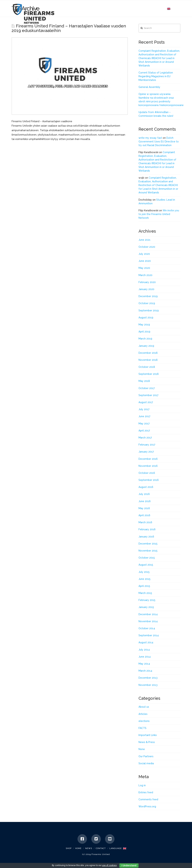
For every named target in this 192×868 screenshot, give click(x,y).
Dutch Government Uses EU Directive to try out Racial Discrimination (159, 142)
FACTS (142, 728)
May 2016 (144, 508)
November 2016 (148, 466)
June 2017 (144, 416)
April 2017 (144, 431)
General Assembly (149, 87)
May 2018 (144, 381)
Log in (142, 785)
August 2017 (146, 402)
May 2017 (144, 424)
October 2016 (147, 473)
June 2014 (145, 657)
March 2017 (145, 438)
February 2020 (147, 282)
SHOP (69, 848)
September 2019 (149, 310)
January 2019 (146, 346)
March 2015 (145, 593)
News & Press (147, 742)
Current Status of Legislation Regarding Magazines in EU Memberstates (156, 76)
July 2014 (144, 650)
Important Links (148, 735)
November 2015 (148, 551)
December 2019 (148, 296)
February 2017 (147, 445)
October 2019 (147, 303)
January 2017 (146, 452)
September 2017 (148, 395)
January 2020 (146, 289)
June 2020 (145, 261)
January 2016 (146, 537)
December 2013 (148, 678)
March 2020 (145, 275)
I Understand (129, 866)
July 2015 (144, 572)
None (142, 749)
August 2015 (146, 565)
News (89, 848)
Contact (101, 848)
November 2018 (148, 360)
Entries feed (146, 792)
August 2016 (146, 487)
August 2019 (146, 318)
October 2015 (147, 558)
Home (78, 848)
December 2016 (148, 459)
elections (144, 721)
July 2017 (144, 409)
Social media (146, 763)
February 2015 (147, 600)
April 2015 (144, 586)
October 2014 (147, 628)
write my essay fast (150, 138)
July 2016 (144, 494)
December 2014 (148, 614)
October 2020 (147, 247)
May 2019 (144, 325)
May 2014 (144, 664)
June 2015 (144, 579)
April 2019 (144, 332)
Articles (143, 714)
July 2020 (144, 254)
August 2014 (146, 642)
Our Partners (146, 756)
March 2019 (145, 339)
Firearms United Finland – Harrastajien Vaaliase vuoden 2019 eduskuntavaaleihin (69, 28)
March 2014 (145, 671)
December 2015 (148, 544)
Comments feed (148, 799)
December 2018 (148, 353)
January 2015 (146, 607)
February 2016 (147, 529)
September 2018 (149, 374)
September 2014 (149, 635)
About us (144, 707)
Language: (118, 848)
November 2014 (148, 621)
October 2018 (147, 367)
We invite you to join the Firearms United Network (159, 214)
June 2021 (144, 240)
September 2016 (149, 480)
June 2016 (145, 501)
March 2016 (145, 522)
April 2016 (144, 515)
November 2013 (148, 685)
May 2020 (144, 268)
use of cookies (109, 865)
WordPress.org (147, 806)
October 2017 (147, 388)
